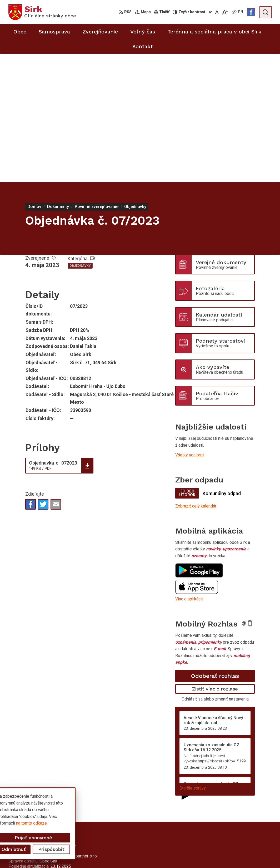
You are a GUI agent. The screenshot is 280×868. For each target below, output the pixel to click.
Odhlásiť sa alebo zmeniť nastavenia (215, 571)
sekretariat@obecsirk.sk (249, 851)
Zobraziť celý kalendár (196, 378)
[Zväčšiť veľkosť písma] (225, 12)
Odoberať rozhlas (215, 548)
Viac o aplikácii (189, 471)
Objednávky (80, 137)
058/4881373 (240, 833)
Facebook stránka (243, 857)
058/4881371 (240, 839)
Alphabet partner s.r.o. (78, 728)
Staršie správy (193, 660)
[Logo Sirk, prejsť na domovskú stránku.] (42, 12)
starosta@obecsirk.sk (247, 845)
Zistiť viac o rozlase (215, 561)
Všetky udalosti (189, 327)
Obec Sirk (48, 733)
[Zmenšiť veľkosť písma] (210, 12)
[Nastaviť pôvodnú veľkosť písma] (217, 12)
